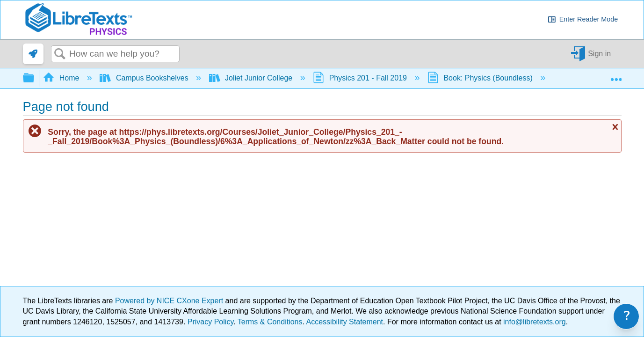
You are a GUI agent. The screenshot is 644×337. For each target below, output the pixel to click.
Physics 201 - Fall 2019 (361, 78)
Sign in (599, 54)
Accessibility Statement (345, 322)
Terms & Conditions (270, 322)
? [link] (627, 316)
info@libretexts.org (534, 322)
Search (60, 54)
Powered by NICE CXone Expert (170, 301)
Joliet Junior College (252, 78)
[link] (33, 54)
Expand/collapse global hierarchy (35, 78)
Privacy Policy (210, 322)
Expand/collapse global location (616, 75)
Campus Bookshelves (145, 78)
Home (62, 78)
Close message (614, 127)
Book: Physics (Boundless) (481, 78)
